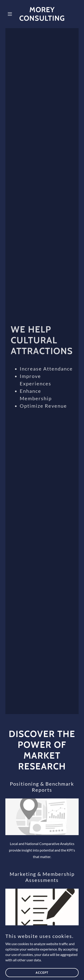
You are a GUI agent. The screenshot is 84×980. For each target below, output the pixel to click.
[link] (42, 19)
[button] (11, 14)
